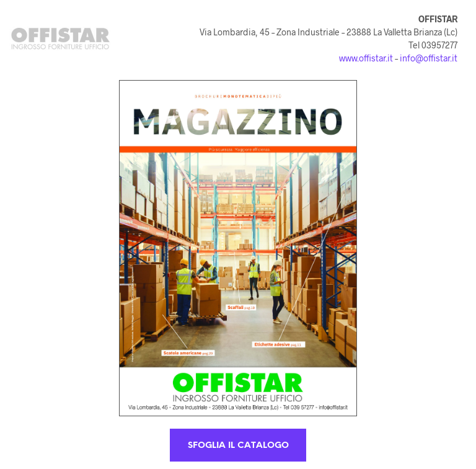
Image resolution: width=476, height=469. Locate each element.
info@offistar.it (429, 58)
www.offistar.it (366, 58)
